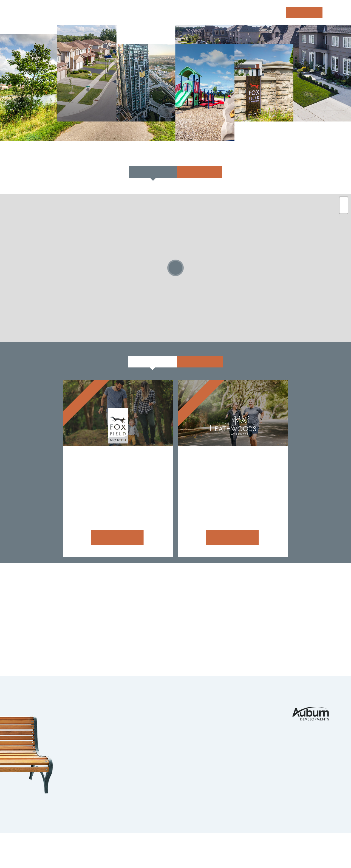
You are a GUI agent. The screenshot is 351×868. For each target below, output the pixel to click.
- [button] (344, 209)
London (107, 710)
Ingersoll (111, 764)
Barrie (106, 775)
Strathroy (112, 786)
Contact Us (251, 710)
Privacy (129, 846)
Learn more (115, 537)
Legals (150, 846)
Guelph (107, 753)
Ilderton (109, 731)
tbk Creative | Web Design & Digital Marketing (73, 853)
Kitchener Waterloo (126, 742)
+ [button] (344, 201)
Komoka (108, 721)
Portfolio (196, 710)
